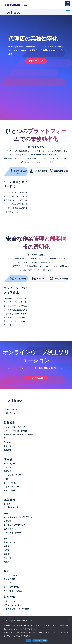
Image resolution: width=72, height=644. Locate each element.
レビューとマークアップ (14, 426)
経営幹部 (8, 521)
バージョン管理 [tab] (59, 278)
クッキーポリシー (40, 640)
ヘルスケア (8, 557)
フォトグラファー (11, 486)
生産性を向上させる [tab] (18, 171)
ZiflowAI (7, 442)
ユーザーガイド (10, 575)
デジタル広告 (9, 463)
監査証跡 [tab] (38, 278)
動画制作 (8, 471)
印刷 (6, 478)
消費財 (7, 553)
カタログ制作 (9, 490)
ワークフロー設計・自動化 (15, 430)
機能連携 (8, 449)
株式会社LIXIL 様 (11, 507)
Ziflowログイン (10, 409)
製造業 (7, 546)
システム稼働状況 (11, 586)
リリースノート (10, 582)
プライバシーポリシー (13, 605)
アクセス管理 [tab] (18, 278)
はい (28, 640)
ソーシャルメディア (12, 474)
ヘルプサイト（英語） (13, 590)
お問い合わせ (9, 412)
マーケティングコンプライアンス (18, 517)
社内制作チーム (10, 528)
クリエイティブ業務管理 (14, 524)
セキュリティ (9, 601)
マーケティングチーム (13, 532)
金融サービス (9, 542)
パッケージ (8, 467)
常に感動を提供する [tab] (59, 171)
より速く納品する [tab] (38, 171)
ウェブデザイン (10, 482)
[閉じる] (69, 619)
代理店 (7, 561)
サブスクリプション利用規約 (16, 608)
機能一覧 (8, 445)
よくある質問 (9, 579)
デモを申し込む (36, 377)
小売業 (7, 550)
